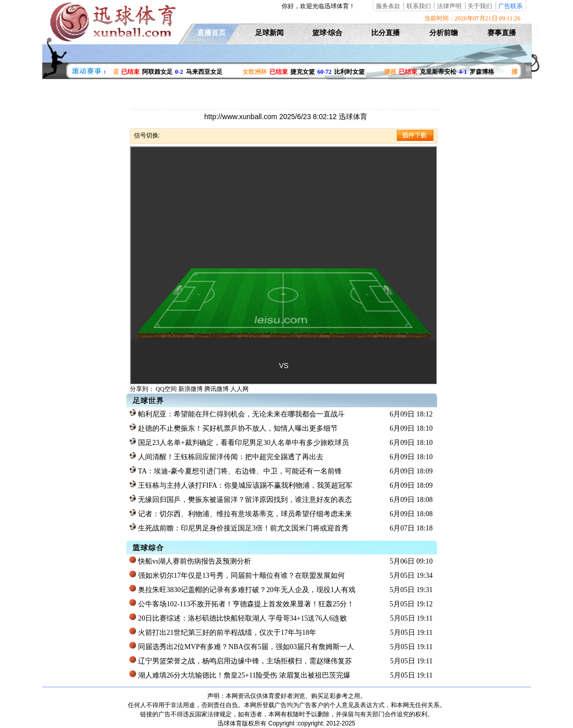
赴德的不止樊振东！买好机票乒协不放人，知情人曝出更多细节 (234, 428)
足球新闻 (269, 33)
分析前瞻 (444, 33)
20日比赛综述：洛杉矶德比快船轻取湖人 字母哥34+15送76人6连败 (238, 618)
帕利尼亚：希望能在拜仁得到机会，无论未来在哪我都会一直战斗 (237, 413)
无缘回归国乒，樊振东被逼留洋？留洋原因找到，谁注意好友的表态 (241, 499)
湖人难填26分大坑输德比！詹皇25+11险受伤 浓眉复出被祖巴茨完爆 (240, 675)
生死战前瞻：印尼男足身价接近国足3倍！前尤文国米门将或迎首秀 (239, 527)
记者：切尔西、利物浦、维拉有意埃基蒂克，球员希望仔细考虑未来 (241, 513)
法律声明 (449, 6)
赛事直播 (502, 33)
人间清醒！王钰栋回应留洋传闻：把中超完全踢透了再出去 (226, 456)
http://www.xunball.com (242, 117)
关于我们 (480, 6)
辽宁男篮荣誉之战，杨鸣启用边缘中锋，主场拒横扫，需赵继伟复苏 (241, 660)
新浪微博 (190, 389)
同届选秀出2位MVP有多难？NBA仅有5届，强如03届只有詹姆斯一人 (241, 646)
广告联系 (510, 6)
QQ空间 (166, 389)
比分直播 (386, 33)
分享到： (142, 389)
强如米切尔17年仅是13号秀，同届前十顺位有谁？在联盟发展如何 (237, 575)
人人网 (239, 389)
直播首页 (211, 33)
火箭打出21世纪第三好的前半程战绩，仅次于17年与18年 (223, 632)
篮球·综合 (328, 33)
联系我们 (419, 6)
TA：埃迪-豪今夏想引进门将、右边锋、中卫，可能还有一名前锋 (235, 470)
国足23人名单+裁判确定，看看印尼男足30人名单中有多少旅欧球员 (239, 442)
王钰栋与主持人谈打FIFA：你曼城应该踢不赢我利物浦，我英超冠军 (241, 485)
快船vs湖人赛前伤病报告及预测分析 (190, 561)
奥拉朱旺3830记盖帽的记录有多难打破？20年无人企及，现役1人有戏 (242, 589)
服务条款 (388, 6)
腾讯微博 (216, 389)
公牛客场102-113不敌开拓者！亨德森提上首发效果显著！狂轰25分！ (242, 603)
